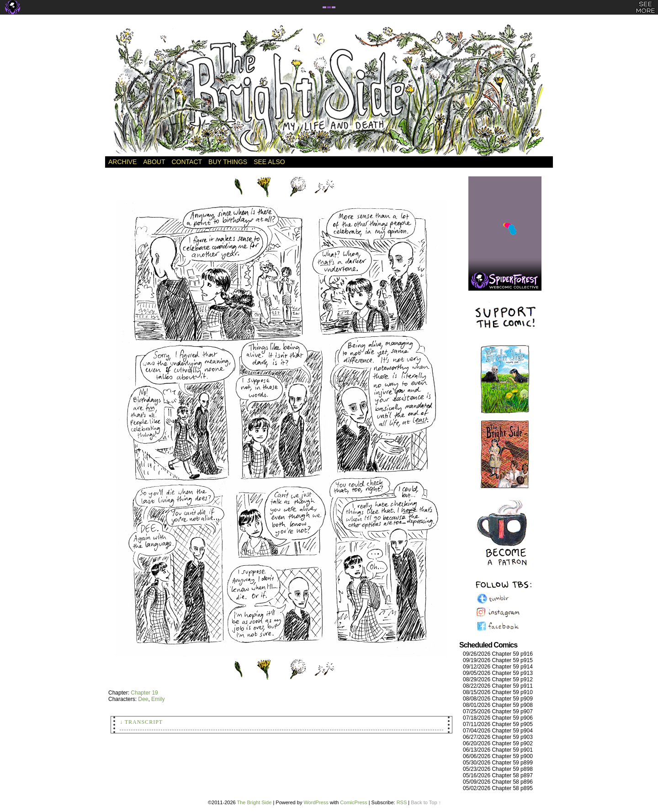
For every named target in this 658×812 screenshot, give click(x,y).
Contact (187, 162)
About (154, 162)
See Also (269, 162)
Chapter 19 (144, 693)
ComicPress (353, 802)
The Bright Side (329, 90)
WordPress (316, 802)
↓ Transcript (141, 722)
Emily (158, 699)
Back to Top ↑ (426, 802)
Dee (143, 699)
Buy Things (228, 162)
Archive (122, 162)
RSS (402, 802)
